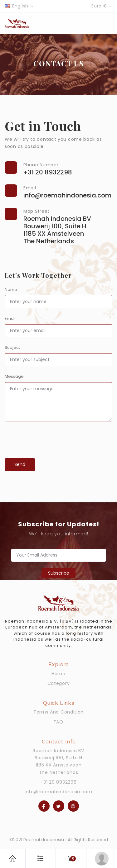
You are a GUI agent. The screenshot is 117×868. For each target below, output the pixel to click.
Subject (12, 347)
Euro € (99, 6)
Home (58, 674)
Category (59, 683)
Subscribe (59, 573)
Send (20, 464)
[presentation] (52, 450)
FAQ (58, 722)
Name (11, 289)
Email (10, 318)
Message (14, 376)
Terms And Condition (58, 712)
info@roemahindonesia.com (58, 792)
